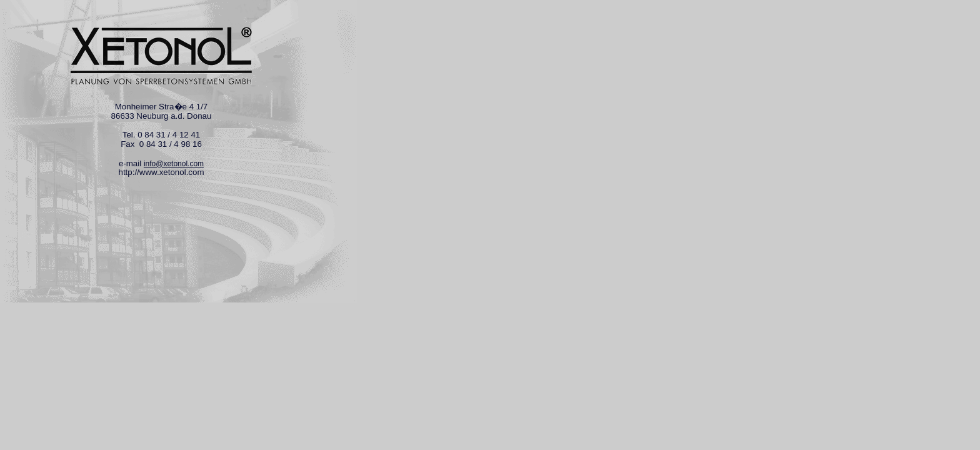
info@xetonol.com (174, 164)
